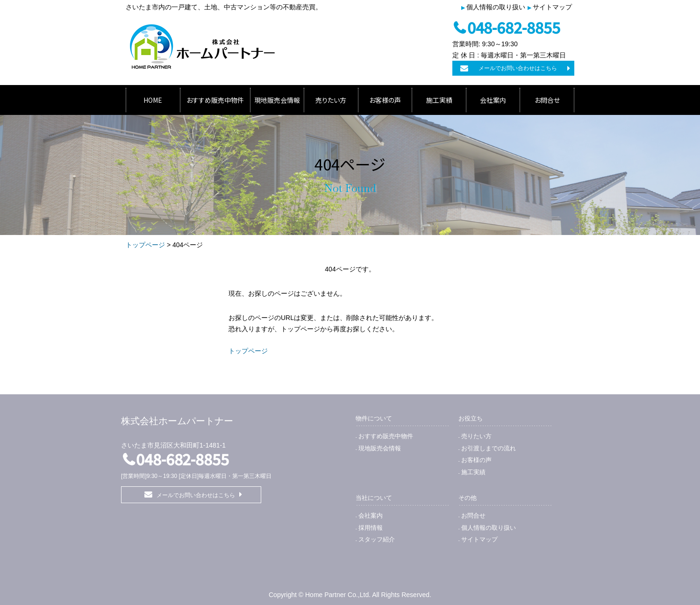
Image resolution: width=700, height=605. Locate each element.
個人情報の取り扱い (496, 7)
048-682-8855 (514, 27)
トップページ (145, 245)
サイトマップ (552, 7)
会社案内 (493, 100)
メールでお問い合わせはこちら (518, 68)
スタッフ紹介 (377, 539)
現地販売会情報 (277, 100)
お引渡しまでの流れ (489, 448)
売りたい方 (331, 100)
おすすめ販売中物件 (215, 100)
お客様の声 (385, 100)
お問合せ (547, 100)
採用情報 (371, 528)
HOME (153, 100)
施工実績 (439, 100)
